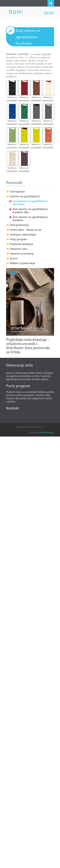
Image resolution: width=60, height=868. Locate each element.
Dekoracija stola (19, 365)
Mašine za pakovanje (22, 263)
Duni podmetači (19, 225)
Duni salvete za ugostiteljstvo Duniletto (30, 219)
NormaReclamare (46, 432)
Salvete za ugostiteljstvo (25, 196)
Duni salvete (17, 192)
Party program (19, 239)
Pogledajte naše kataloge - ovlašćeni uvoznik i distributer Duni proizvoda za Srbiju (28, 346)
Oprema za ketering (22, 254)
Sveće (14, 258)
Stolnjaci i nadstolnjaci (23, 235)
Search (51, 3)
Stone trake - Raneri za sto (26, 230)
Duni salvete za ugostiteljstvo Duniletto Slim (30, 211)
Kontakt (13, 408)
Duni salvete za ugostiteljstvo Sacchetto (28, 37)
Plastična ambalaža (22, 244)
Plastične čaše (19, 249)
